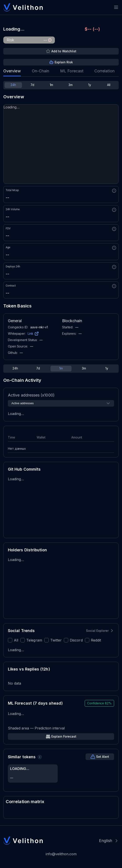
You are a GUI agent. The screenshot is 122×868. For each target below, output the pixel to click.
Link (30, 333)
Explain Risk (64, 62)
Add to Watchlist (64, 51)
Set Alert (103, 757)
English (106, 841)
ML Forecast (72, 71)
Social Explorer (97, 631)
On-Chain (41, 71)
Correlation (104, 71)
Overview (12, 71)
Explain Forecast (64, 736)
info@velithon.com (61, 854)
